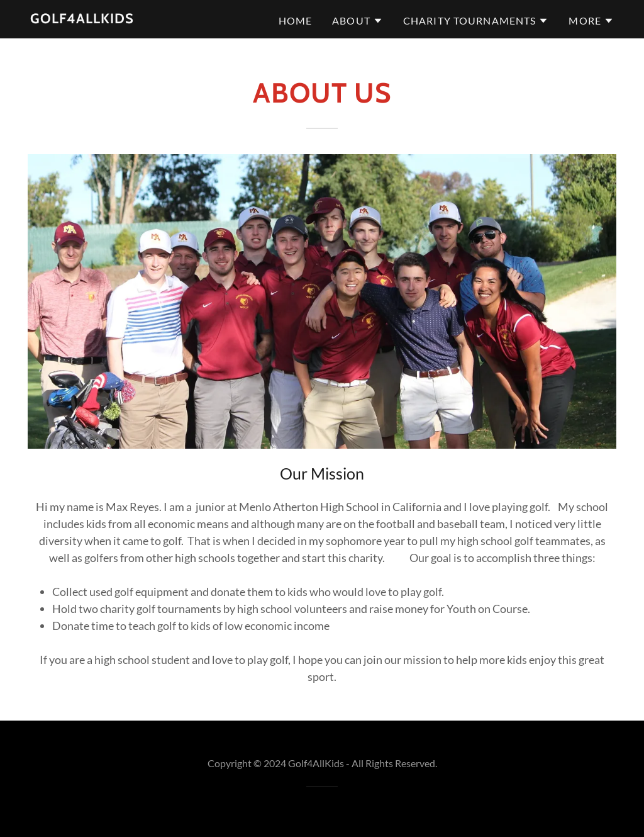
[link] (82, 19)
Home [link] (296, 20)
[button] (358, 21)
